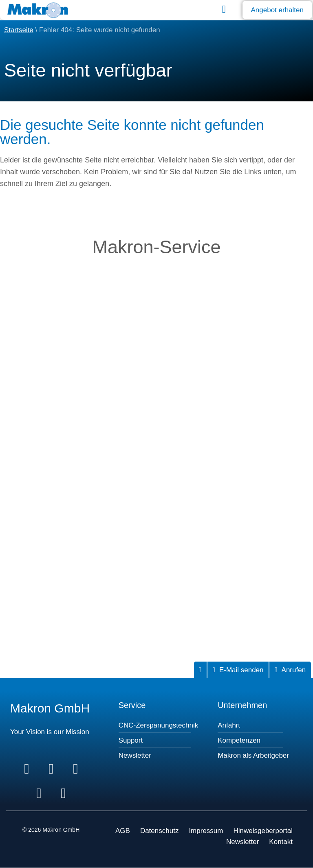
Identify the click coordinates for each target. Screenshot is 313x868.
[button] (224, 9)
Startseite (19, 30)
